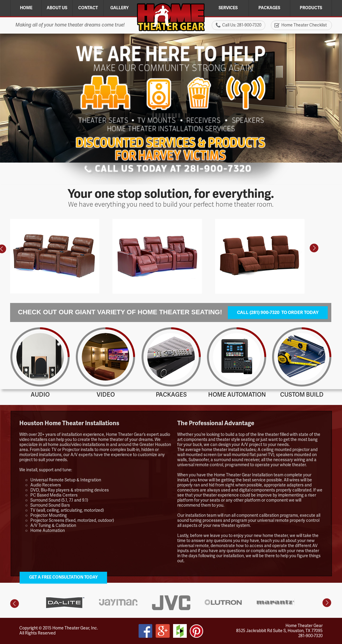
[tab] (301, 615)
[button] (314, 248)
